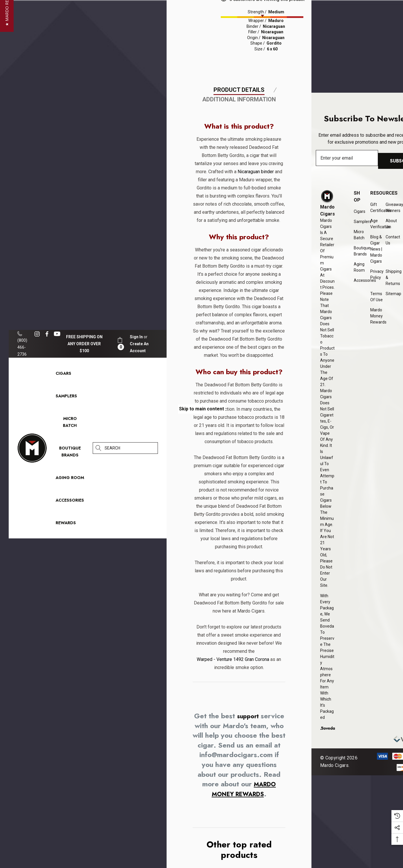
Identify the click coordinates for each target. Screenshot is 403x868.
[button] (7, 434)
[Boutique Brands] (70, 453)
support (261, 820)
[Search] (99, 448)
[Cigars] (63, 375)
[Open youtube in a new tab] (58, 334)
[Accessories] (70, 502)
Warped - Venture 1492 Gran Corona (231, 764)
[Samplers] (66, 397)
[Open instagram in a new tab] (38, 334)
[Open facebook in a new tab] (47, 334)
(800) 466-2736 (22, 344)
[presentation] (290, 15)
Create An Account (139, 347)
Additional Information (239, 180)
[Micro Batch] (70, 422)
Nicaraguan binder (254, 252)
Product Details (239, 170)
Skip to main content (201, 409)
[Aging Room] (70, 479)
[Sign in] (136, 337)
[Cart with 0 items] (120, 344)
